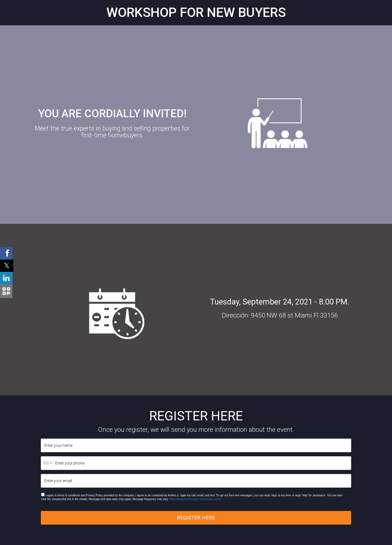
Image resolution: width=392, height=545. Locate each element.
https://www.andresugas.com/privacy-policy (195, 499)
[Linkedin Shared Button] (6, 278)
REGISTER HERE (196, 518)
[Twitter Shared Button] (7, 266)
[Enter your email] (196, 481)
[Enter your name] (196, 445)
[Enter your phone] (196, 463)
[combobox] (47, 463)
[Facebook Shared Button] (6, 253)
